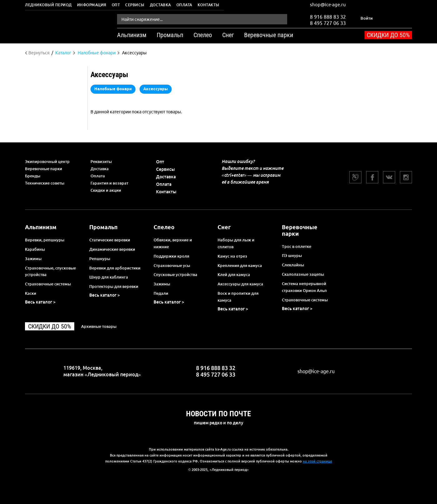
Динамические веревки (112, 249)
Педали (161, 293)
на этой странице (317, 461)
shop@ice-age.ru (328, 5)
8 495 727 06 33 (328, 22)
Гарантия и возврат (109, 183)
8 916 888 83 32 (328, 17)
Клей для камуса (234, 274)
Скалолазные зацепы (303, 274)
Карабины (35, 249)
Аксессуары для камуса (240, 284)
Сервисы (135, 5)
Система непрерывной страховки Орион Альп (304, 287)
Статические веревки (110, 240)
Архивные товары (99, 326)
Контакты (209, 5)
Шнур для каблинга (109, 277)
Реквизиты (101, 161)
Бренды (33, 176)
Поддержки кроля (171, 256)
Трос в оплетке (297, 246)
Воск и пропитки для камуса (238, 297)
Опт (116, 5)
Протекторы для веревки (114, 286)
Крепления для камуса (240, 265)
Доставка (160, 5)
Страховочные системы (48, 284)
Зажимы (33, 259)
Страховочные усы (172, 265)
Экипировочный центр (47, 161)
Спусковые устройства (175, 274)
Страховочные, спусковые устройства (50, 271)
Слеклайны (293, 265)
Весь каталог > (40, 302)
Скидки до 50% (388, 35)
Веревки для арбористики (115, 268)
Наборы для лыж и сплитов (236, 243)
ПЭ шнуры (292, 255)
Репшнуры (100, 259)
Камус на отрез (232, 256)
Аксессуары (156, 89)
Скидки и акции (106, 190)
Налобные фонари (113, 89)
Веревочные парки (44, 169)
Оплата (184, 5)
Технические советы (45, 183)
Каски (31, 293)
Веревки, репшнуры (45, 240)
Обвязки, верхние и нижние (173, 243)
